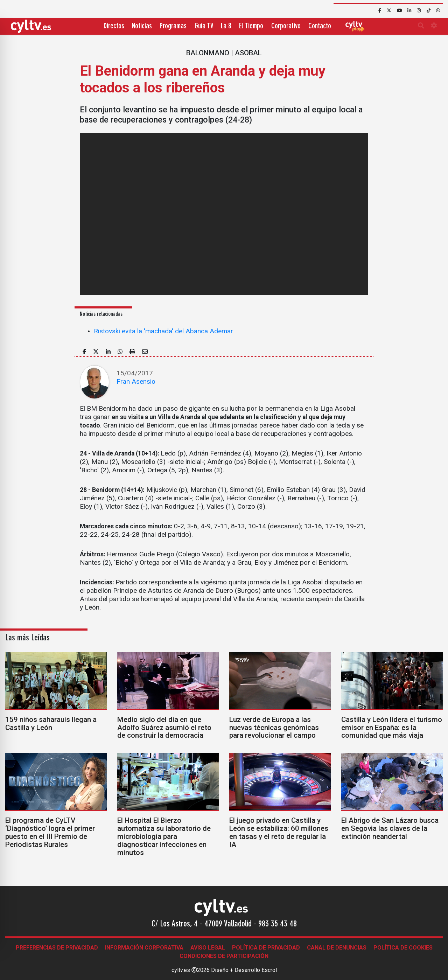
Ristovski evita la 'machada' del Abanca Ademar (163, 331)
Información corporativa (144, 948)
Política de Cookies (403, 948)
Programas (173, 26)
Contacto (320, 26)
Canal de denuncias (337, 948)
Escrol (269, 970)
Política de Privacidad (266, 948)
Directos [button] (114, 26)
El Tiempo (251, 26)
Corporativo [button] (286, 26)
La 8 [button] (226, 26)
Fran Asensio (136, 381)
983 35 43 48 (278, 924)
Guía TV (204, 26)
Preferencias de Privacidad (57, 948)
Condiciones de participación (224, 956)
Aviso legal (208, 948)
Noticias (142, 26)
